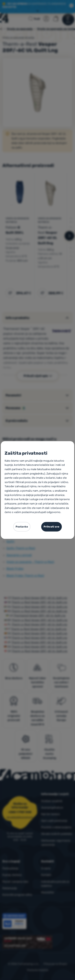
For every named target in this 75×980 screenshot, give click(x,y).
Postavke (22, 527)
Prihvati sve (51, 527)
